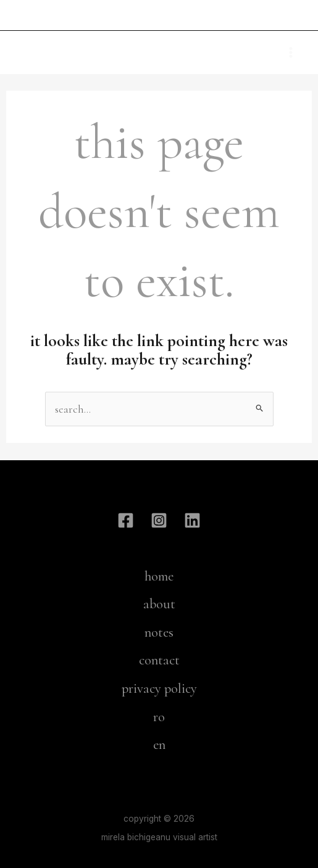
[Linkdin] (192, 520)
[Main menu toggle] (291, 52)
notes (159, 632)
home (159, 576)
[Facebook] (126, 520)
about (159, 604)
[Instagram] (159, 520)
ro (159, 717)
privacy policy (159, 688)
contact (159, 660)
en (159, 745)
